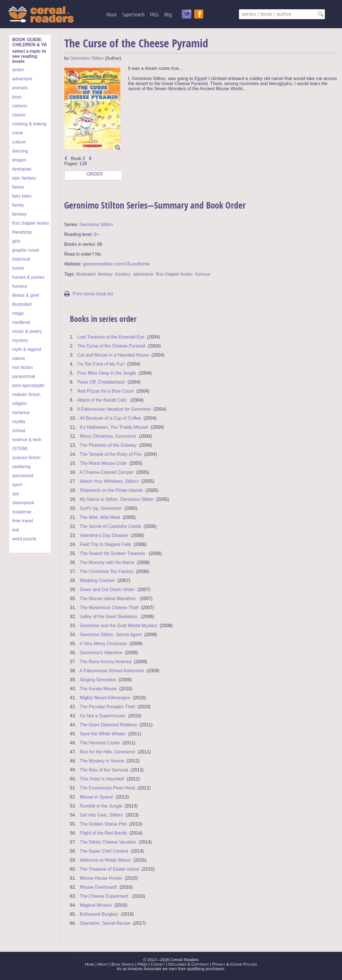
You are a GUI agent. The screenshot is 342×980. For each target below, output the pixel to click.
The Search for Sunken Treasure (113, 553)
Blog (168, 14)
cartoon (20, 106)
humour (20, 286)
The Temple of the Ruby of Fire (110, 454)
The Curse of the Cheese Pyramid (111, 346)
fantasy (19, 214)
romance (21, 412)
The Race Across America (106, 662)
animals (20, 88)
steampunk (23, 503)
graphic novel (25, 250)
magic (18, 313)
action (18, 70)
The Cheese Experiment (105, 896)
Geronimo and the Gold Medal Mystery (119, 626)
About (111, 14)
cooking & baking (29, 124)
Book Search (123, 964)
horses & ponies (28, 277)
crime (18, 133)
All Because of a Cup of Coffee (110, 418)
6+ (97, 234)
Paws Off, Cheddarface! (101, 382)
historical (21, 259)
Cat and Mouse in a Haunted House (113, 355)
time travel (23, 521)
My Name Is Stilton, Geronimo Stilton (117, 499)
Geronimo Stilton (87, 58)
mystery (20, 340)
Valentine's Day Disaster (104, 535)
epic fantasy (24, 178)
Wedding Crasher (97, 580)
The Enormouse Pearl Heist (107, 788)
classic (19, 115)
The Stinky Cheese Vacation (108, 842)
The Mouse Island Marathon (108, 599)
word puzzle (24, 539)
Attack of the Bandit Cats (103, 400)
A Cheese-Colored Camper (107, 472)
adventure (22, 79)
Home (90, 964)
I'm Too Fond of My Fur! (101, 364)
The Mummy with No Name (107, 562)
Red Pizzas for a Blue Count (106, 391)
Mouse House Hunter (101, 878)
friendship (22, 232)
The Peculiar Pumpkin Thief (107, 707)
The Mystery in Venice (102, 761)
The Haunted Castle (100, 743)
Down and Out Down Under (108, 589)
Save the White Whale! (103, 734)
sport (17, 485)
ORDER (94, 176)
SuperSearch (133, 14)
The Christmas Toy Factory (107, 571)
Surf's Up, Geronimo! (101, 508)
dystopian (22, 169)
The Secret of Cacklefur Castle (110, 526)
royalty (19, 422)
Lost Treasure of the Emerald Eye (111, 337)
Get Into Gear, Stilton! (102, 815)
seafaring (21, 467)
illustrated (22, 304)
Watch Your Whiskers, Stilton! (109, 481)
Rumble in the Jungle (101, 806)
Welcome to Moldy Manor (105, 860)
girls (16, 241)
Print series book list (89, 294)
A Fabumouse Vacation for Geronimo (114, 409)
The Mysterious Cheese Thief (109, 608)
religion (19, 403)
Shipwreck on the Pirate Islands (111, 490)
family (18, 205)
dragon (19, 160)
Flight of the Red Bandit (103, 833)
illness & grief (25, 295)
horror (18, 268)
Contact (158, 964)
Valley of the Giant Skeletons (109, 617)
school (19, 431)
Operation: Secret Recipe (105, 923)
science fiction (26, 458)
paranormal (24, 376)
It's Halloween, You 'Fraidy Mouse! (114, 427)
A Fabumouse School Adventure (112, 671)
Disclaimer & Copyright (189, 964)
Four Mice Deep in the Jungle (107, 373)
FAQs (154, 14)
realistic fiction (26, 394)
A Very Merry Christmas (103, 644)
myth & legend (26, 349)
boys (17, 97)
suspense (22, 512)
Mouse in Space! (97, 797)
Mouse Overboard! (99, 887)
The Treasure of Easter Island (109, 869)
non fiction (22, 367)
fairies (18, 187)
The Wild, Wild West (100, 517)
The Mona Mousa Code (103, 463)
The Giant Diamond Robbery (108, 725)
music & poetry (27, 331)
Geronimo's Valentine (101, 653)
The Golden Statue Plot (103, 824)
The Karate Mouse (98, 689)
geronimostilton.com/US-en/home (116, 264)
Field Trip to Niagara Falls (106, 544)
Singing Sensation (98, 680)
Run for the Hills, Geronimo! (108, 752)
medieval (21, 322)
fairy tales (22, 196)
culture (19, 142)
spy (16, 494)
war (16, 530)
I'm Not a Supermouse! (103, 716)
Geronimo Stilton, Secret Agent (111, 635)
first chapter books (31, 223)
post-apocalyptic (28, 385)
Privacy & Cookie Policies (235, 964)
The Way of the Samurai (104, 770)
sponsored (23, 476)
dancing (20, 151)
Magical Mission (96, 905)
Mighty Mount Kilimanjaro (105, 698)
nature (18, 358)
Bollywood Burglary (99, 914)
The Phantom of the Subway (108, 445)
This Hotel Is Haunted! (102, 779)
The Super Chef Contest (104, 851)
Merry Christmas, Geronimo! (108, 436)
